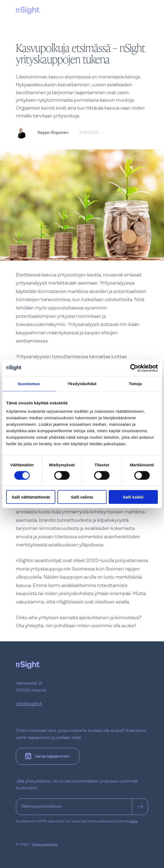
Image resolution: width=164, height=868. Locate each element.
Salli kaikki (133, 497)
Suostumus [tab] (29, 383)
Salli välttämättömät (31, 497)
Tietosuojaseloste (45, 844)
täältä (133, 821)
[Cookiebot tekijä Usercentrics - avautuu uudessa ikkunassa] (134, 368)
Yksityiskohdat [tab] (82, 383)
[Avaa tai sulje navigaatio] (143, 10)
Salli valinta (82, 497)
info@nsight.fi (29, 704)
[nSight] (28, 10)
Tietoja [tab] (135, 383)
